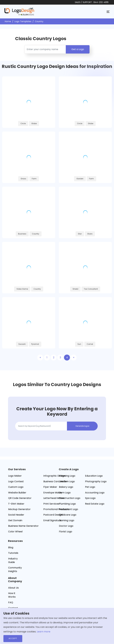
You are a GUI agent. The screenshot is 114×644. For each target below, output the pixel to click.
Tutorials (13, 553)
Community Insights (15, 569)
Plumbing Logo (67, 504)
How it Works (12, 595)
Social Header (16, 515)
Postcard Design (53, 515)
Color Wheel (15, 532)
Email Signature (52, 520)
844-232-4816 (101, 2)
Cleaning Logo (67, 476)
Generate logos (82, 426)
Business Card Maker (55, 481)
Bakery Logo (66, 487)
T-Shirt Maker (16, 504)
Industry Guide (13, 560)
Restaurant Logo (69, 509)
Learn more (44, 632)
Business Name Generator (23, 526)
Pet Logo (90, 487)
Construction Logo (70, 498)
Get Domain (15, 520)
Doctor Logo (66, 526)
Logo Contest (16, 481)
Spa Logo (90, 498)
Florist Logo (66, 532)
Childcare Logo (68, 515)
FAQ (11, 602)
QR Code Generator (20, 498)
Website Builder (17, 493)
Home (8, 21)
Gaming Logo (67, 520)
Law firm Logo (67, 481)
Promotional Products (56, 509)
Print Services (51, 504)
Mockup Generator (19, 509)
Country (39, 21)
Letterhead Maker (54, 498)
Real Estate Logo (95, 504)
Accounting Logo (95, 493)
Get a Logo (78, 49)
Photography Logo (96, 481)
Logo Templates (23, 21)
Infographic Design (54, 476)
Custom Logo (16, 487)
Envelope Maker (53, 493)
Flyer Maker (50, 487)
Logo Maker (15, 476)
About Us (13, 588)
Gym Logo (65, 493)
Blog (11, 547)
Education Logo (94, 476)
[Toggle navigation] (108, 12)
